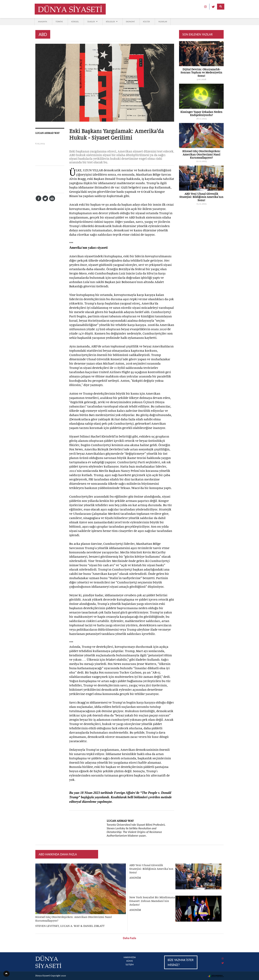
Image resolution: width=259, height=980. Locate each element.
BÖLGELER (112, 22)
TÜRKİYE (59, 22)
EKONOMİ (130, 22)
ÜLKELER (92, 22)
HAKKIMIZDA (130, 957)
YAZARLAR (163, 22)
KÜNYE (130, 961)
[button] (6, 974)
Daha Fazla (129, 938)
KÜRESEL (75, 22)
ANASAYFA (43, 22)
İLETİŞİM (130, 965)
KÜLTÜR (146, 22)
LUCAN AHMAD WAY (47, 133)
